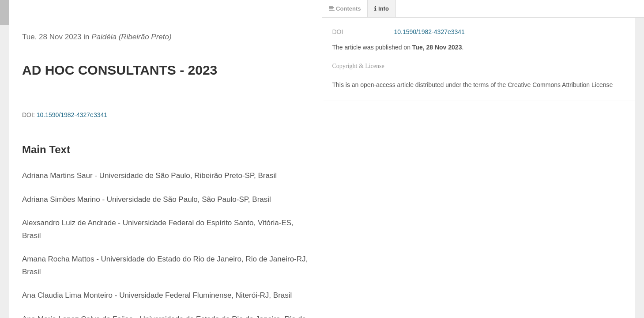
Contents (345, 9)
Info (381, 9)
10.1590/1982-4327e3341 (72, 115)
